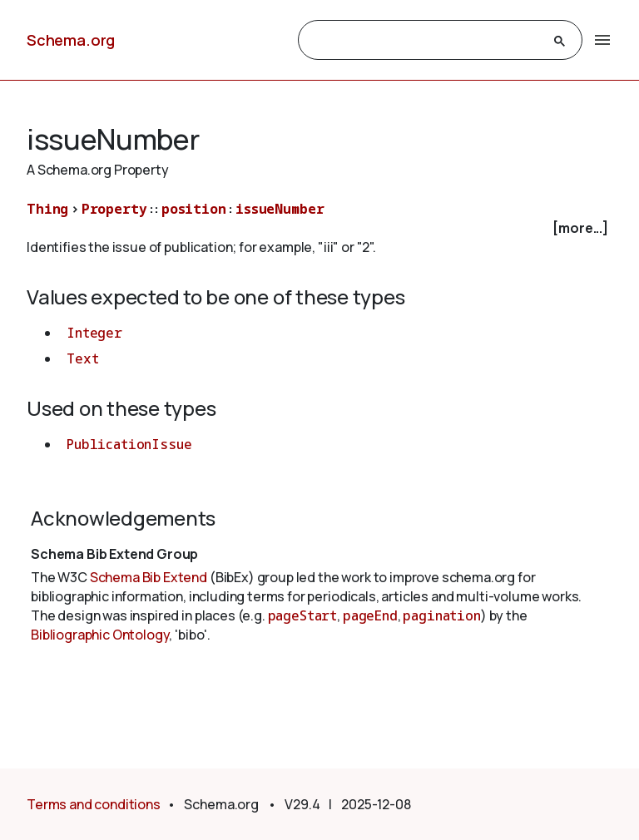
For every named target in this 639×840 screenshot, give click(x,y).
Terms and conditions (94, 804)
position (194, 209)
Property (114, 209)
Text (82, 358)
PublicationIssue (129, 444)
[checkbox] (319, 228)
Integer (94, 333)
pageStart (303, 615)
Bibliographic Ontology (100, 635)
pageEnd (370, 615)
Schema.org (71, 40)
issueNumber (280, 209)
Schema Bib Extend (149, 577)
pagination (441, 615)
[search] (425, 41)
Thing (47, 209)
